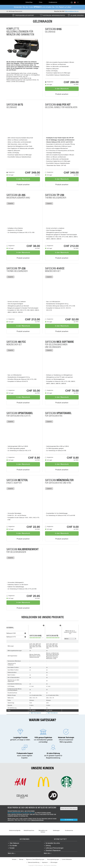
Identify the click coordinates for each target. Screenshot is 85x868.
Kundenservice (53, 2)
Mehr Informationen (36, 713)
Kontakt (12, 848)
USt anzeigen (54, 862)
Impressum (45, 862)
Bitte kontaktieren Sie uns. (72, 11)
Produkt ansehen (62, 94)
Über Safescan (14, 843)
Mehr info (11, 853)
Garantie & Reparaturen (53, 851)
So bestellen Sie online (53, 843)
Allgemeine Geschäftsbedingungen (35, 859)
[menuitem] (13, 2)
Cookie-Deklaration (67, 859)
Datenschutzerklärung (34, 862)
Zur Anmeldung (69, 820)
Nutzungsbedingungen (53, 859)
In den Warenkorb (62, 89)
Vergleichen (50, 82)
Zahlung (48, 846)
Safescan (11, 633)
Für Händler (13, 846)
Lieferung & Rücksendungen (55, 848)
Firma (41, 2)
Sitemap (21, 859)
